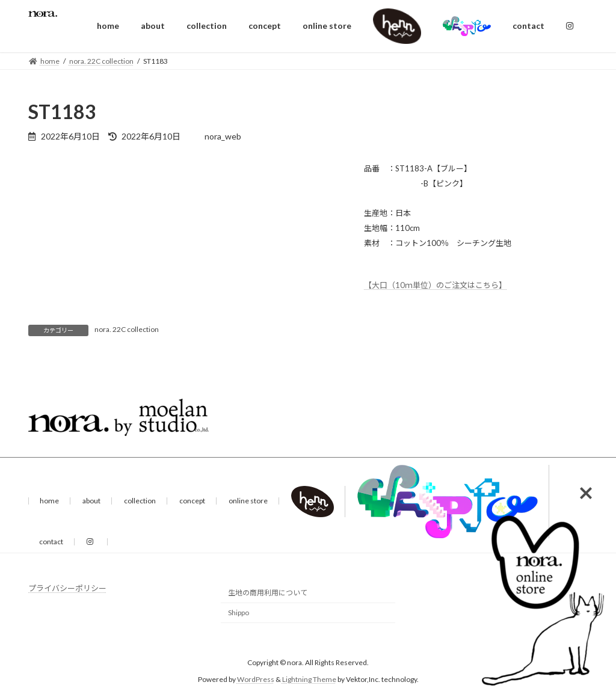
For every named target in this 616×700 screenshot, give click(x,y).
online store (248, 501)
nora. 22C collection (127, 329)
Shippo (239, 612)
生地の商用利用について (268, 593)
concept (192, 501)
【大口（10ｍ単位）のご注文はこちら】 (435, 285)
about (91, 501)
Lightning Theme (309, 679)
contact (51, 542)
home (49, 501)
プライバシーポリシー (67, 588)
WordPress (256, 679)
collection (140, 501)
